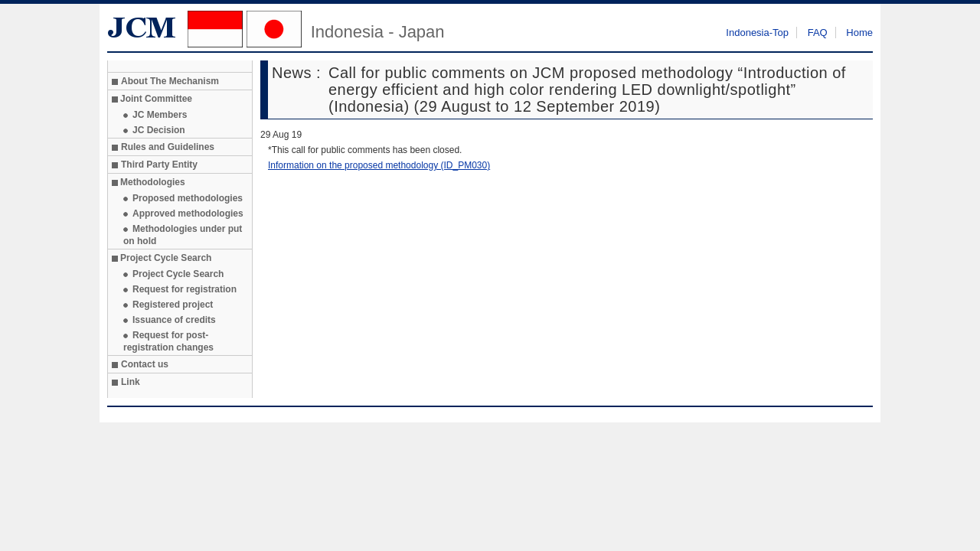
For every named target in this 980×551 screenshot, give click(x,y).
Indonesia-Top (757, 33)
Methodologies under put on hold (183, 235)
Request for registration (185, 289)
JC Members (160, 115)
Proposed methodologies (188, 198)
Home (859, 33)
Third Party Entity (159, 165)
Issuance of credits (174, 320)
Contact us (145, 364)
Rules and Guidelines (168, 147)
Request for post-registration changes (168, 341)
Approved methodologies (188, 214)
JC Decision (159, 130)
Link (131, 382)
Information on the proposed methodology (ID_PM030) (379, 165)
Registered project (173, 305)
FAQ (818, 33)
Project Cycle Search (178, 274)
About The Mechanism (170, 81)
